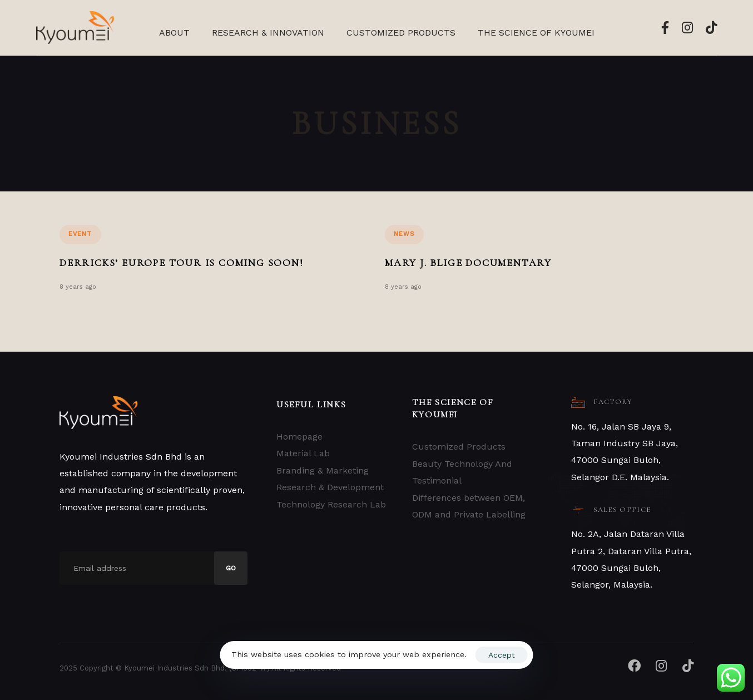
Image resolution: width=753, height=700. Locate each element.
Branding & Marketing (323, 470)
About (174, 33)
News (404, 234)
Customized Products (401, 33)
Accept (502, 655)
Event (80, 234)
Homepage (299, 437)
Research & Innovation (268, 33)
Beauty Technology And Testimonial (462, 472)
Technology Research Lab (331, 504)
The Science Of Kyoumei (536, 33)
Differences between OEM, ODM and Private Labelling (469, 506)
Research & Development (330, 487)
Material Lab (303, 453)
